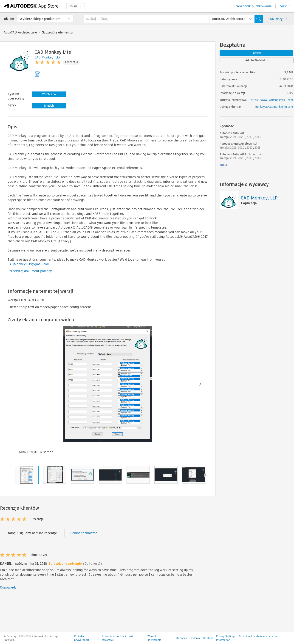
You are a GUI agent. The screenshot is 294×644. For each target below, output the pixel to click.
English (49, 106)
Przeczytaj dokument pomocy (30, 271)
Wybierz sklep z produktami (41, 19)
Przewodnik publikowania (253, 6)
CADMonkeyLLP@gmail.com (29, 264)
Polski (76, 6)
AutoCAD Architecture (20, 32)
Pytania (195, 642)
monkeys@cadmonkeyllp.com (274, 107)
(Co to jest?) (93, 564)
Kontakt (208, 642)
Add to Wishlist (257, 60)
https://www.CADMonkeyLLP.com (272, 100)
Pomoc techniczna (84, 533)
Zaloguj (285, 6)
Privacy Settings (226, 640)
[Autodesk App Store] (31, 6)
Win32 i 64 (49, 94)
